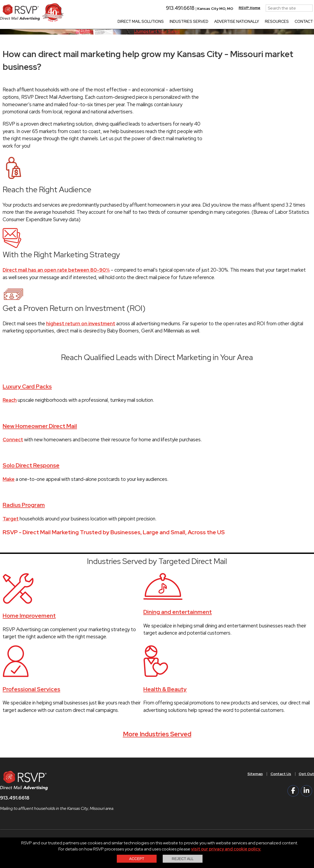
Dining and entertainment (178, 612)
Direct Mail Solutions (148, 22)
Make (9, 479)
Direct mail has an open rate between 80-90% (56, 270)
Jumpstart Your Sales (157, 31)
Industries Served (196, 22)
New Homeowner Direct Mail (40, 426)
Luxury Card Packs (27, 386)
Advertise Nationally (244, 22)
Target (11, 519)
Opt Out (306, 774)
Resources (284, 22)
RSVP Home (257, 8)
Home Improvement (29, 616)
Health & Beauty (165, 689)
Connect (13, 440)
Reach (10, 400)
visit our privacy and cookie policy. (226, 849)
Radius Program (24, 505)
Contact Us (281, 774)
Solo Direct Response (31, 465)
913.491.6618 (185, 8)
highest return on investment (81, 324)
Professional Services (31, 689)
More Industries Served (157, 734)
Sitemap (255, 774)
